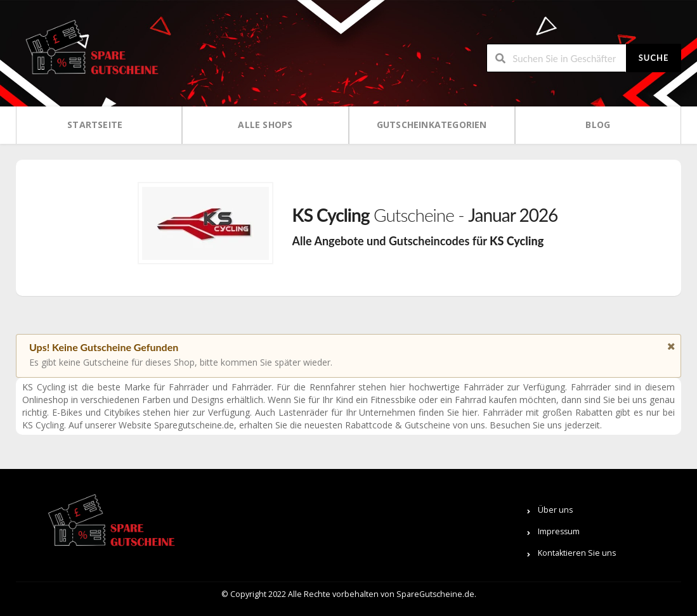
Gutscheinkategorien (432, 125)
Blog (598, 125)
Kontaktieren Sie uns (577, 553)
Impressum (559, 531)
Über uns (555, 510)
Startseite (95, 125)
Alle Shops (265, 125)
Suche (654, 58)
